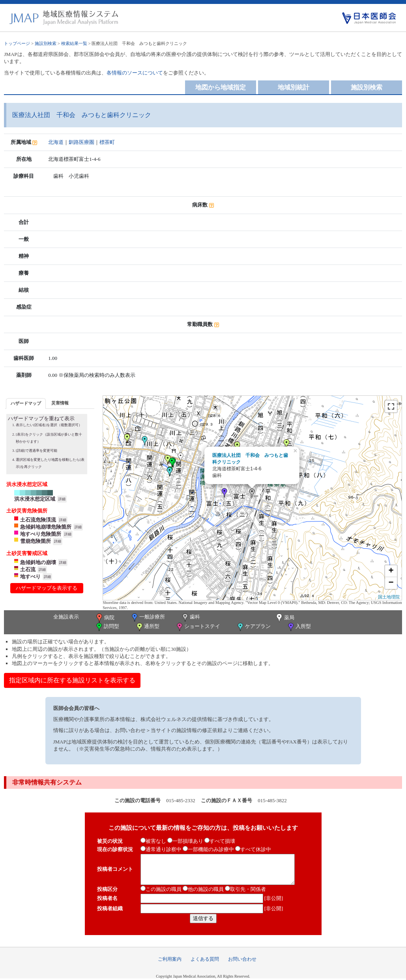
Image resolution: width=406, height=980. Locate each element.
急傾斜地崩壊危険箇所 (46, 527)
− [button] (391, 583)
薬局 (284, 618)
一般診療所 (148, 618)
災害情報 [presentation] (60, 403)
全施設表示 (66, 617)
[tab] (26, 403)
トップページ (17, 43)
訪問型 (107, 627)
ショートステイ (198, 627)
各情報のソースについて (135, 73)
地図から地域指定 (221, 87)
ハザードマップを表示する (47, 588)
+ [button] (391, 571)
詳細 (62, 499)
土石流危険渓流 (38, 520)
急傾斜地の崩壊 (38, 562)
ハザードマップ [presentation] (26, 403)
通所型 (147, 627)
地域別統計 (294, 87)
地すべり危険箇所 (41, 534)
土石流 (28, 569)
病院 (105, 618)
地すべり (30, 577)
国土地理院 (389, 597)
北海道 (56, 142)
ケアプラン (253, 627)
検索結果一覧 (74, 43)
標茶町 (107, 142)
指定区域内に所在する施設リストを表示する (72, 680)
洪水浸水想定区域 (35, 499)
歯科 (190, 618)
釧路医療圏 (81, 142)
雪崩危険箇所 (36, 541)
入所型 (299, 627)
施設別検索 (46, 43)
